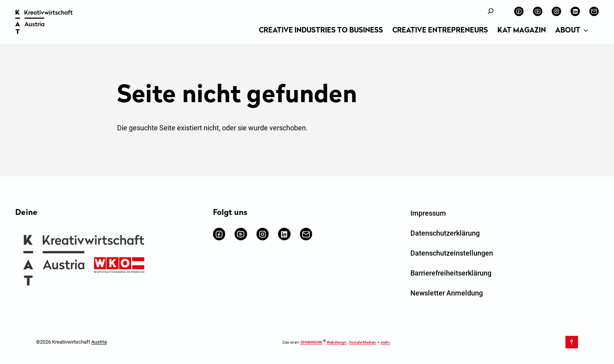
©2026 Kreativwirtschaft (71, 342)
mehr (385, 342)
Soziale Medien (362, 342)
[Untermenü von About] (586, 31)
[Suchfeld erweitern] (491, 11)
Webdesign (337, 342)
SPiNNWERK (311, 342)
